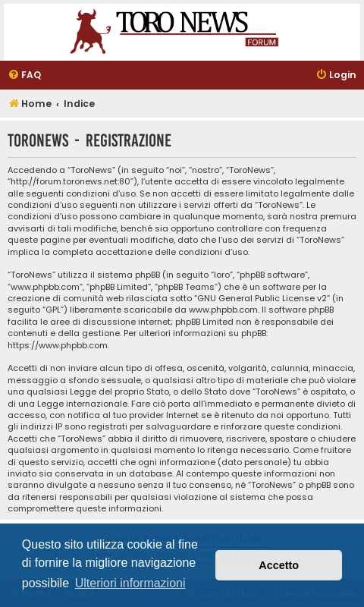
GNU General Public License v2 (262, 299)
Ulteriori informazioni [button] (130, 583)
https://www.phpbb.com (58, 346)
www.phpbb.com (223, 310)
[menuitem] (24, 75)
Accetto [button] (279, 565)
